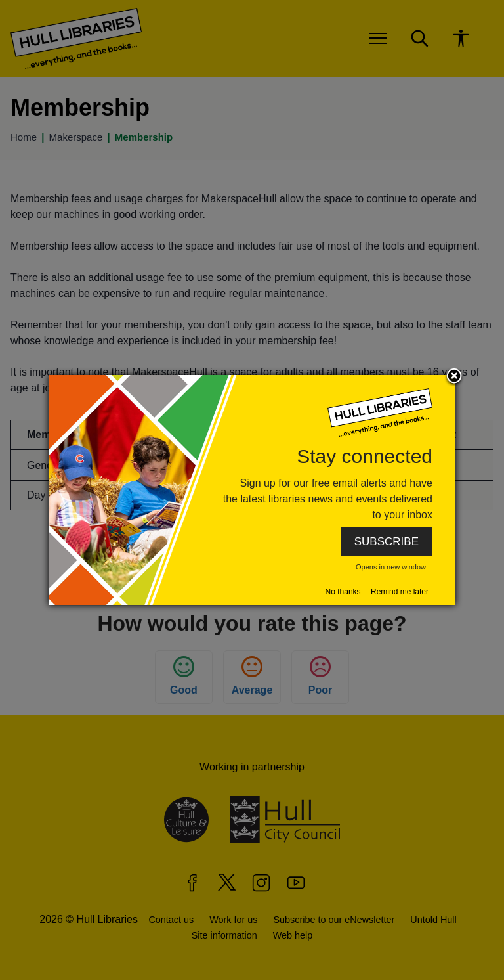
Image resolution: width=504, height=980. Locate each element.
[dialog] (252, 490)
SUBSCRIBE (387, 542)
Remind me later (400, 592)
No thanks (343, 592)
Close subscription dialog (454, 377)
